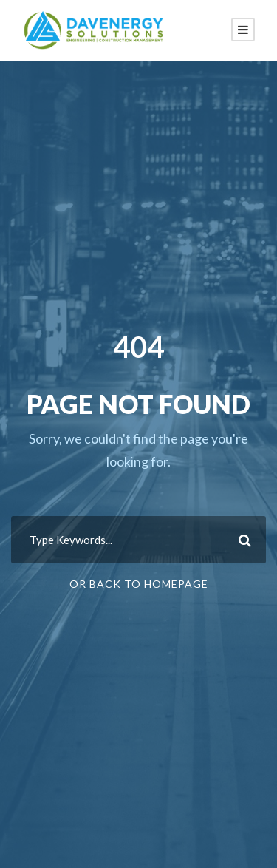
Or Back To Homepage (139, 584)
